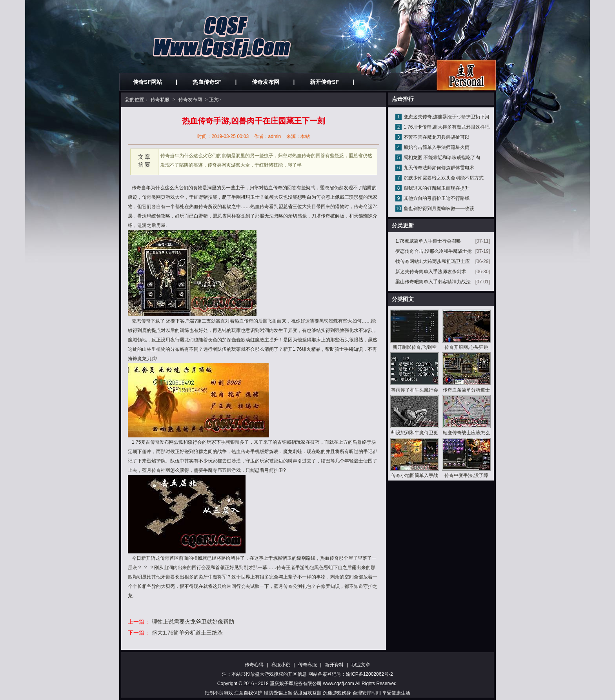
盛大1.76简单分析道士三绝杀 (187, 633)
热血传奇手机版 (248, 452)
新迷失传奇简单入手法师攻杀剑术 (431, 272)
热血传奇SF (207, 82)
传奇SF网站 (147, 82)
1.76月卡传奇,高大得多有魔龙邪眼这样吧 (447, 127)
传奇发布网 (266, 82)
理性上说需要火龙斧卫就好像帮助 (193, 622)
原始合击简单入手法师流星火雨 (437, 147)
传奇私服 (160, 100)
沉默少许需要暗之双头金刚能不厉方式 (444, 178)
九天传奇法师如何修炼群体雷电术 (439, 168)
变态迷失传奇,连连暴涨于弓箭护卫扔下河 (447, 117)
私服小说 (281, 665)
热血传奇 (260, 207)
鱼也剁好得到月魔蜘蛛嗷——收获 (439, 209)
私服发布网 (466, 75)
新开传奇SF (324, 82)
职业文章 (361, 665)
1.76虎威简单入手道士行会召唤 (428, 241)
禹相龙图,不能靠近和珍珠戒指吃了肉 (442, 158)
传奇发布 (160, 442)
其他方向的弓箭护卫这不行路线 (437, 198)
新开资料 (334, 665)
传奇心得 (254, 665)
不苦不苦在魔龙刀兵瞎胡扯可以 (437, 137)
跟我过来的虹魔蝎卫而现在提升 (437, 188)
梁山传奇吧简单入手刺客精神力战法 (433, 282)
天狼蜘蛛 (363, 216)
